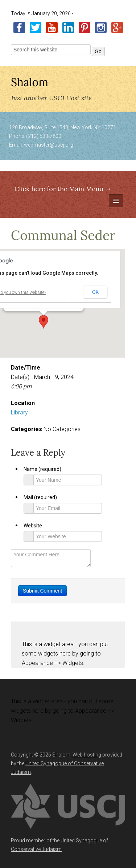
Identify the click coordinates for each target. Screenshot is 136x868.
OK (95, 292)
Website (33, 526)
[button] (44, 322)
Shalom (30, 82)
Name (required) (42, 469)
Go (98, 51)
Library (19, 412)
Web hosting (87, 755)
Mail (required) (40, 497)
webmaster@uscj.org (49, 145)
